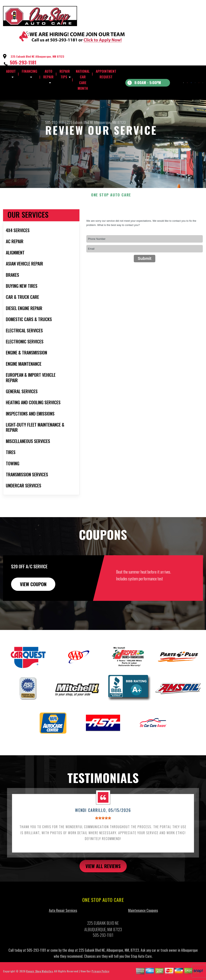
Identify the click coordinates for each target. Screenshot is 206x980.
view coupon (33, 590)
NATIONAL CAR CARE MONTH (83, 80)
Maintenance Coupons (143, 916)
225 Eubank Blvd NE (80, 122)
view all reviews (103, 872)
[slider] (103, 824)
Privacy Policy (100, 977)
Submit (145, 264)
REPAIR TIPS (65, 74)
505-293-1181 (23, 62)
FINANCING (29, 71)
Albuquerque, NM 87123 (110, 122)
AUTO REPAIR (48, 74)
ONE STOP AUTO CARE (111, 201)
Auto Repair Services (63, 916)
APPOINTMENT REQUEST (106, 74)
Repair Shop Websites (39, 977)
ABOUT (11, 71)
